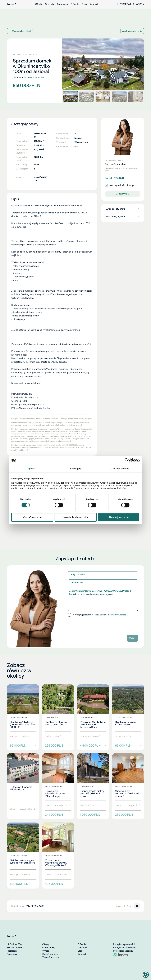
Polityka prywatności (124, 944)
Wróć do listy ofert (20, 31)
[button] (141, 63)
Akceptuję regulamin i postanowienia (100, 615)
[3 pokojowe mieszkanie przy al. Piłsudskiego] (58, 786)
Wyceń (139, 4)
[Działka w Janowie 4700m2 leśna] (128, 717)
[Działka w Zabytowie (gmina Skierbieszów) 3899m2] (23, 717)
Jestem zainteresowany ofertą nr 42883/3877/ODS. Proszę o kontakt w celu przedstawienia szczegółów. (103, 599)
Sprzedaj (124, 4)
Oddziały (50, 4)
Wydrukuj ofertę (132, 31)
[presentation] (103, 625)
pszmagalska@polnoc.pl (120, 185)
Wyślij (132, 638)
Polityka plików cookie (125, 948)
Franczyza (62, 4)
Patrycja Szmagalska (116, 164)
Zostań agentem (51, 954)
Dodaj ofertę (49, 948)
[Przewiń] (34, 809)
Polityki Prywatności (117, 615)
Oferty (39, 4)
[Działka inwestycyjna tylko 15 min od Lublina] (23, 855)
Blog (84, 4)
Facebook (12, 954)
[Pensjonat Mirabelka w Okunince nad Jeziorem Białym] (93, 717)
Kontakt (94, 4)
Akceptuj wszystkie (119, 517)
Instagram (12, 951)
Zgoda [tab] (31, 469)
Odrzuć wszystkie (32, 517)
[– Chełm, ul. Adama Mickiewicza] (23, 786)
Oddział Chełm (123, 194)
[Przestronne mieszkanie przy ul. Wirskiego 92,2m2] (58, 855)
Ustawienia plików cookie (75, 517)
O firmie (75, 4)
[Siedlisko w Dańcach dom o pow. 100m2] (58, 717)
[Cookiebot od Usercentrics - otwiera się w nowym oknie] (127, 460)
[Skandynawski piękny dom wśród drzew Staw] (93, 786)
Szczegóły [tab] (75, 469)
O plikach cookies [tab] (120, 469)
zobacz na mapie (34, 77)
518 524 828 (114, 178)
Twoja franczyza (51, 957)
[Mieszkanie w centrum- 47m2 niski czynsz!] (128, 786)
